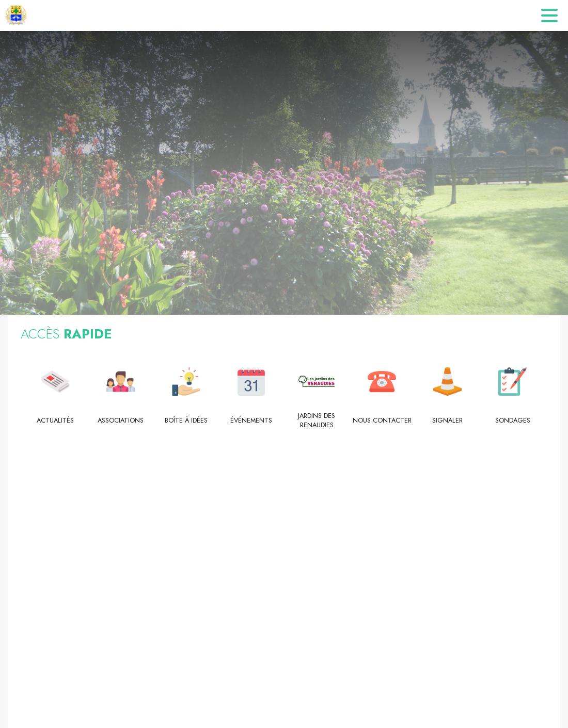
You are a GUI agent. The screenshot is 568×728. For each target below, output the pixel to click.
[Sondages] (513, 420)
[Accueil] (16, 15)
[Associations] (121, 420)
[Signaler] (447, 420)
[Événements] (252, 420)
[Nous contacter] (382, 420)
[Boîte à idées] (186, 420)
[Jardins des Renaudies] (317, 421)
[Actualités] (56, 420)
